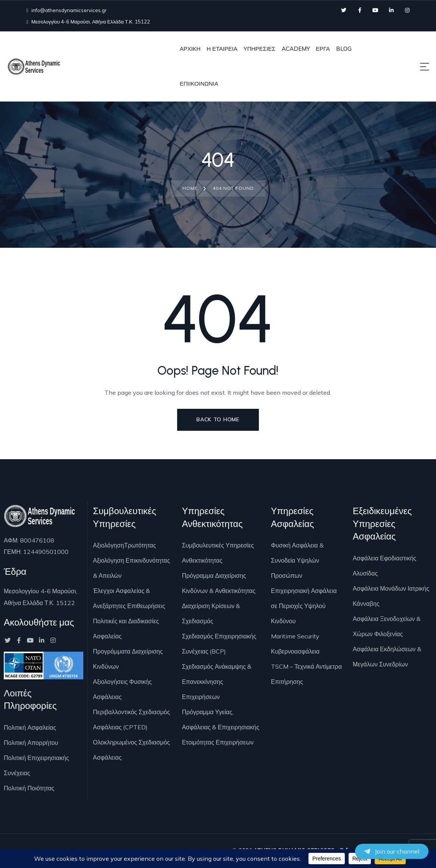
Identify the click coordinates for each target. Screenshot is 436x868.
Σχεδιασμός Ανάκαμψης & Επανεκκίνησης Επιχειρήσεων (217, 682)
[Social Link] (344, 10)
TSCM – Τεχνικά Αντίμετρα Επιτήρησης (306, 674)
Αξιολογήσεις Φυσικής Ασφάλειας (122, 689)
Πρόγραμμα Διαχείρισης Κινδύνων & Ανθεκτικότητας (219, 583)
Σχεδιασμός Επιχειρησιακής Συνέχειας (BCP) (219, 644)
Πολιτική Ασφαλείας (30, 727)
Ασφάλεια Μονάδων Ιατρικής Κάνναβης (391, 596)
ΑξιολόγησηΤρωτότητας (125, 545)
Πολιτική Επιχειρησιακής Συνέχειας (36, 765)
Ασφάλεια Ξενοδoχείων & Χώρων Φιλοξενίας (387, 626)
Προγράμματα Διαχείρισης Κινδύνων (128, 659)
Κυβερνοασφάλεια (295, 651)
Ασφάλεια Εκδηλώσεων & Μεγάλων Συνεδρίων (387, 657)
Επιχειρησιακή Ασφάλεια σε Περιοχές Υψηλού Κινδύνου (304, 606)
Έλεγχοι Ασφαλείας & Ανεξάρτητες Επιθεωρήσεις (129, 598)
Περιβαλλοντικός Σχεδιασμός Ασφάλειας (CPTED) (132, 719)
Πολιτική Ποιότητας (29, 788)
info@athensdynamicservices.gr (67, 10)
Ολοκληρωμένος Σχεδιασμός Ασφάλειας (132, 750)
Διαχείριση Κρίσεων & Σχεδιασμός (211, 613)
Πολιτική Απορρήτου (31, 743)
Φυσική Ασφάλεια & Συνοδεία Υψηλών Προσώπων (297, 560)
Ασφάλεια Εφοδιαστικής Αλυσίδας (385, 566)
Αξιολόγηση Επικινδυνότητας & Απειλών (132, 568)
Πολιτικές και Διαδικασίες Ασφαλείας (126, 629)
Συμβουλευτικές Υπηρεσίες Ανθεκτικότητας (218, 553)
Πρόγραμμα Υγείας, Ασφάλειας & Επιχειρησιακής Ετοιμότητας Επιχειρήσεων (221, 727)
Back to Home (218, 419)
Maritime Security (295, 636)
